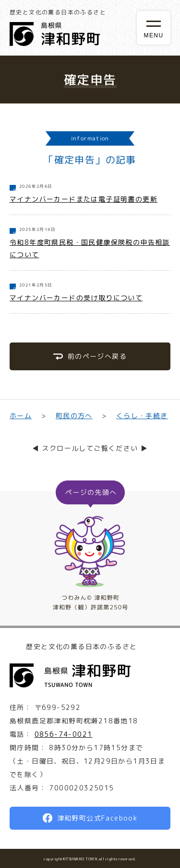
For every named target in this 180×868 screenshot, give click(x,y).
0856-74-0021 (64, 734)
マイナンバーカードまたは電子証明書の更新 (84, 199)
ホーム (21, 416)
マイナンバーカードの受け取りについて (76, 298)
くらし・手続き (142, 416)
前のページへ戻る (97, 356)
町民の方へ (74, 416)
